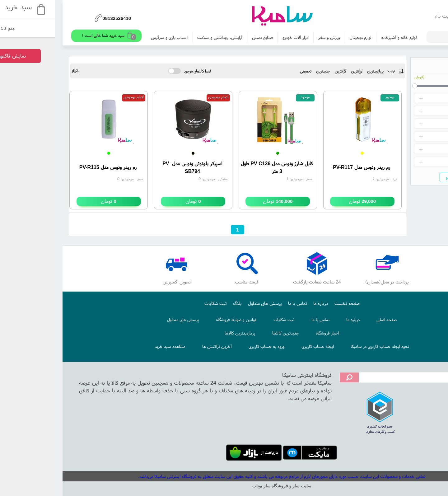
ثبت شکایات (158, 303)
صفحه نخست (289, 303)
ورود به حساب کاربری (209, 346)
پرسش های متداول (207, 303)
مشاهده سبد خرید (112, 346)
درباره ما (263, 303)
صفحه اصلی (329, 320)
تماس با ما (240, 303)
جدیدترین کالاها (228, 333)
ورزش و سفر (271, 37)
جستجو (394, 177)
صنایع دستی (205, 37)
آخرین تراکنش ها (159, 346)
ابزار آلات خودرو (238, 37)
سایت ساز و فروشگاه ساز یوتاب (224, 486)
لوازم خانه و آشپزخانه (341, 37)
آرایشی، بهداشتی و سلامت (162, 37)
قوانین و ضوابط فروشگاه (178, 320)
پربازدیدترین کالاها (182, 333)
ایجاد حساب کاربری (260, 346)
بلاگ (180, 303)
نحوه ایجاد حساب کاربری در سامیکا (322, 346)
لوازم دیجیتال (303, 37)
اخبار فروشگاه (270, 333)
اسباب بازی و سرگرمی (111, 37)
